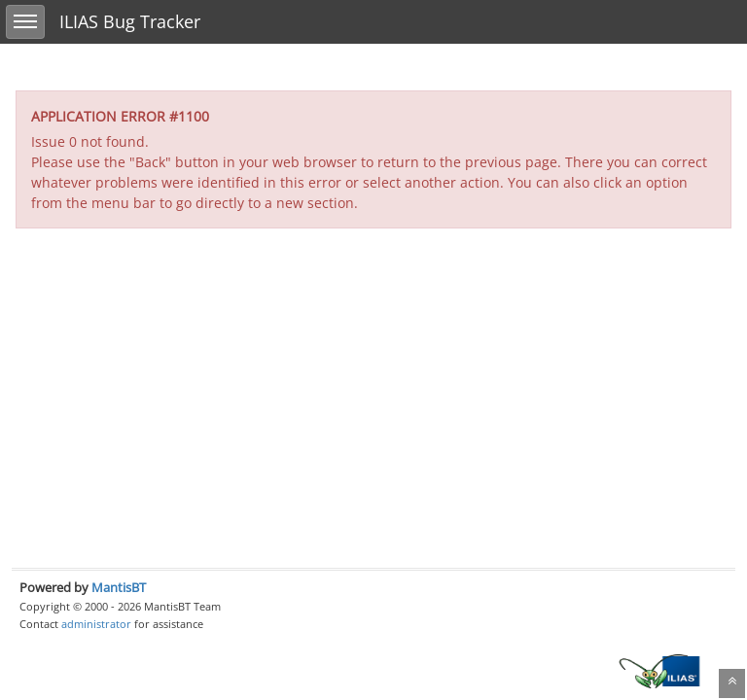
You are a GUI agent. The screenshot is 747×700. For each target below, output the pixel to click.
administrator (96, 624)
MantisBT (119, 587)
